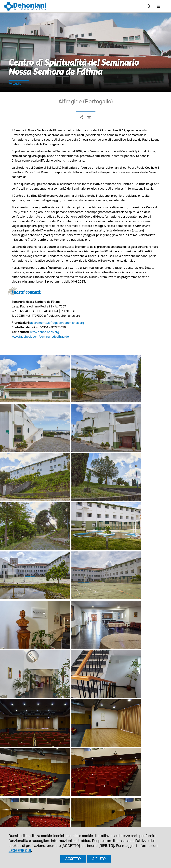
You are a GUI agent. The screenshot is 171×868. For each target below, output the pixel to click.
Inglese (48, 619)
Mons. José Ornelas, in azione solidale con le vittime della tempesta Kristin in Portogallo (32, 713)
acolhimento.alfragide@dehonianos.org (57, 323)
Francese (85, 619)
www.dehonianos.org (45, 332)
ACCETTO (73, 859)
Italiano (103, 619)
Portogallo (15, 84)
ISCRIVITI (66, 790)
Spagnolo (66, 619)
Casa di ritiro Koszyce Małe (139, 706)
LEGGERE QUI (20, 851)
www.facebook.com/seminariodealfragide (40, 337)
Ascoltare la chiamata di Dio (85, 706)
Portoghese (122, 619)
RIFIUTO (99, 859)
